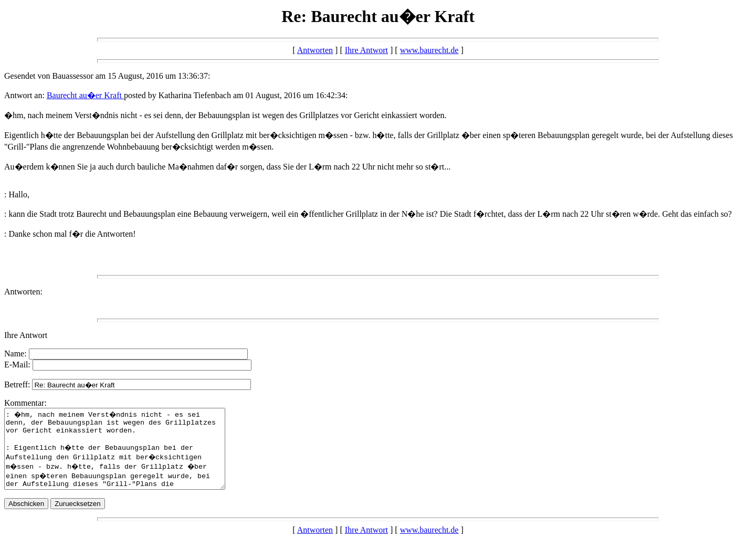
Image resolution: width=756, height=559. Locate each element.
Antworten (315, 50)
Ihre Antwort (366, 50)
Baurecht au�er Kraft (85, 95)
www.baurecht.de (429, 50)
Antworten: (23, 292)
